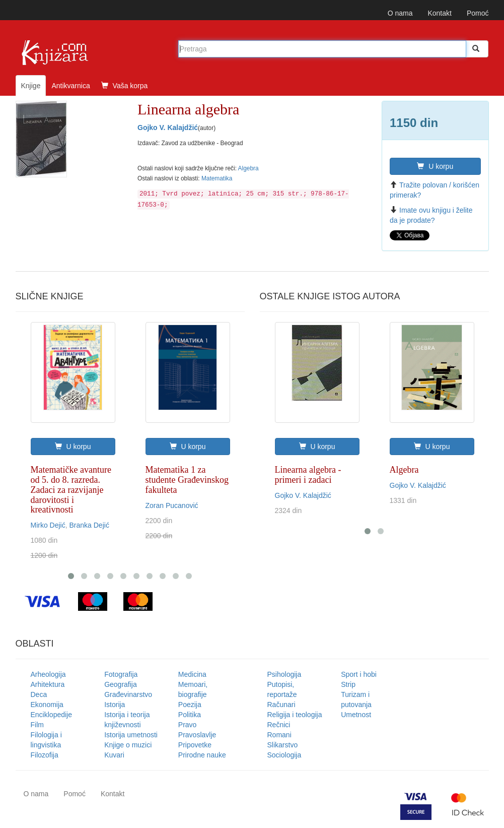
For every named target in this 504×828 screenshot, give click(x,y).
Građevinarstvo (128, 694)
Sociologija (284, 755)
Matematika (217, 178)
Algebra (248, 168)
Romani (279, 735)
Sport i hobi (359, 674)
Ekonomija (47, 705)
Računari (281, 705)
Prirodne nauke (202, 755)
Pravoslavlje (197, 735)
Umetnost (356, 715)
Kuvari (114, 755)
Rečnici (279, 725)
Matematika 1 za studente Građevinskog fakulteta (187, 480)
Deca (39, 694)
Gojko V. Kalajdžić (168, 128)
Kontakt (439, 13)
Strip (348, 684)
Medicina (192, 674)
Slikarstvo (283, 745)
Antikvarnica (70, 86)
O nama (400, 13)
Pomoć (478, 13)
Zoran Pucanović (172, 505)
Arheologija (48, 674)
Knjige (31, 86)
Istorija (115, 705)
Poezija (190, 705)
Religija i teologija (295, 715)
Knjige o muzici (128, 745)
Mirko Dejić (48, 525)
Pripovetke (195, 745)
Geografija (121, 684)
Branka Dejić (89, 525)
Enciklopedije (52, 715)
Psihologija (284, 674)
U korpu (435, 166)
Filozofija (45, 755)
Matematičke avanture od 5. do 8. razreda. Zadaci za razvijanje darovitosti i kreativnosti (71, 490)
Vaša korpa (125, 86)
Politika (190, 715)
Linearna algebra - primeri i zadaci (308, 475)
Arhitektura (48, 684)
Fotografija (121, 674)
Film (37, 725)
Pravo (188, 725)
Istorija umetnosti (131, 735)
